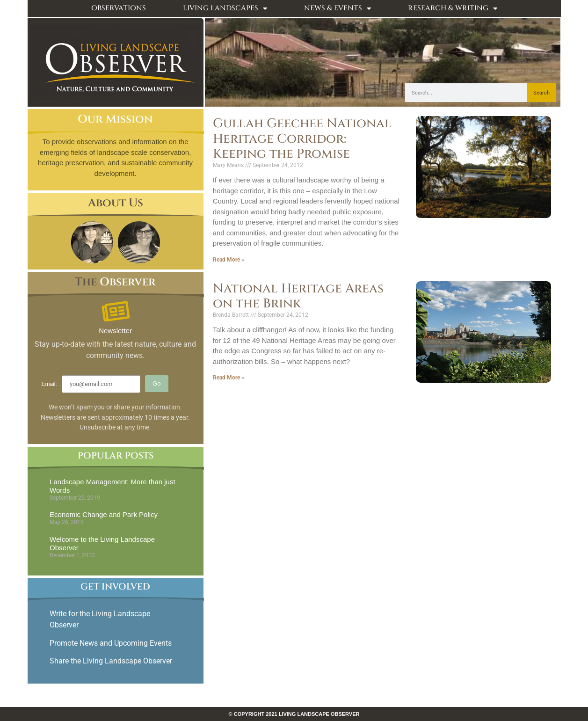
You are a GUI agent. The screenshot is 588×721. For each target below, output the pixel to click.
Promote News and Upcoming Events (111, 643)
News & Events (338, 9)
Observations (119, 8)
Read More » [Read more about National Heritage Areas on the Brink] (229, 378)
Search (541, 93)
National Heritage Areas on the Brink (298, 296)
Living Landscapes (225, 9)
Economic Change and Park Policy (104, 514)
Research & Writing (453, 9)
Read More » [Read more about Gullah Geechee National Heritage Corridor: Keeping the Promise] (229, 260)
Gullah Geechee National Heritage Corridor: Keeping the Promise (302, 139)
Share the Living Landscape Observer (112, 661)
